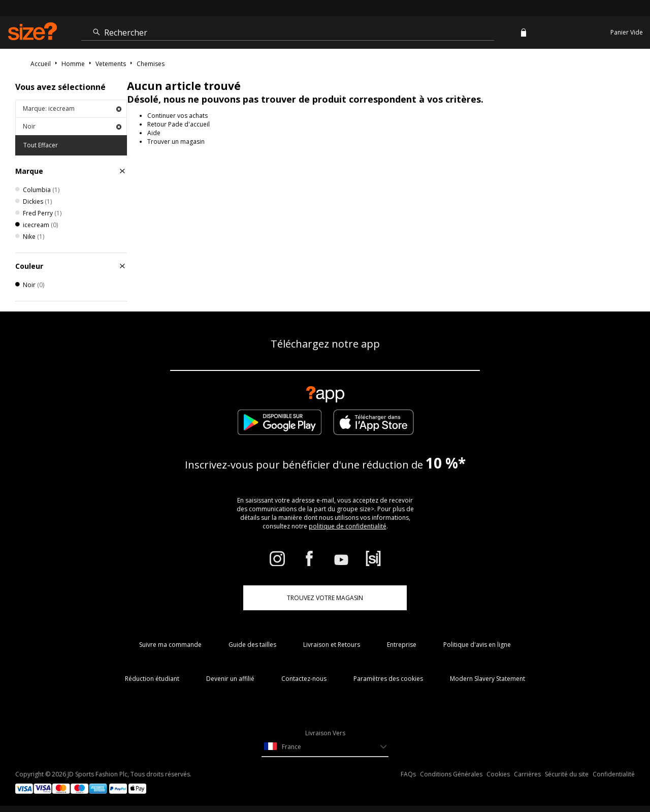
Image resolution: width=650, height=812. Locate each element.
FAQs (408, 774)
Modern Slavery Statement (487, 679)
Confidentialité (614, 774)
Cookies (498, 774)
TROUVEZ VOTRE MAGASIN (325, 598)
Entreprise (402, 645)
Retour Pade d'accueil (178, 124)
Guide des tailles (252, 645)
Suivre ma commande (170, 645)
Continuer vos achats (177, 116)
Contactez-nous (304, 679)
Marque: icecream (72, 108)
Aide (154, 133)
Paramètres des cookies (388, 679)
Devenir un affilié (230, 679)
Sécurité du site (567, 774)
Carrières (527, 774)
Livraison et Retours (332, 645)
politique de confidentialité (348, 526)
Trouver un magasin (176, 142)
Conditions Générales (451, 774)
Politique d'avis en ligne (477, 645)
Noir (72, 126)
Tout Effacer (41, 145)
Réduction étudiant (152, 679)
